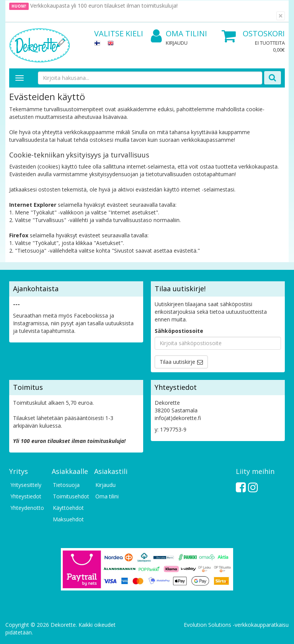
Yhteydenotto (27, 508)
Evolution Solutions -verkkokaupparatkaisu (236, 625)
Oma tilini (179, 34)
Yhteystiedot (26, 496)
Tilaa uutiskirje (177, 362)
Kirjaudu (177, 43)
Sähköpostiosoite (179, 331)
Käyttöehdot (68, 508)
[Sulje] (281, 16)
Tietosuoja (66, 485)
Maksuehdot (68, 519)
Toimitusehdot (70, 496)
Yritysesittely (26, 485)
